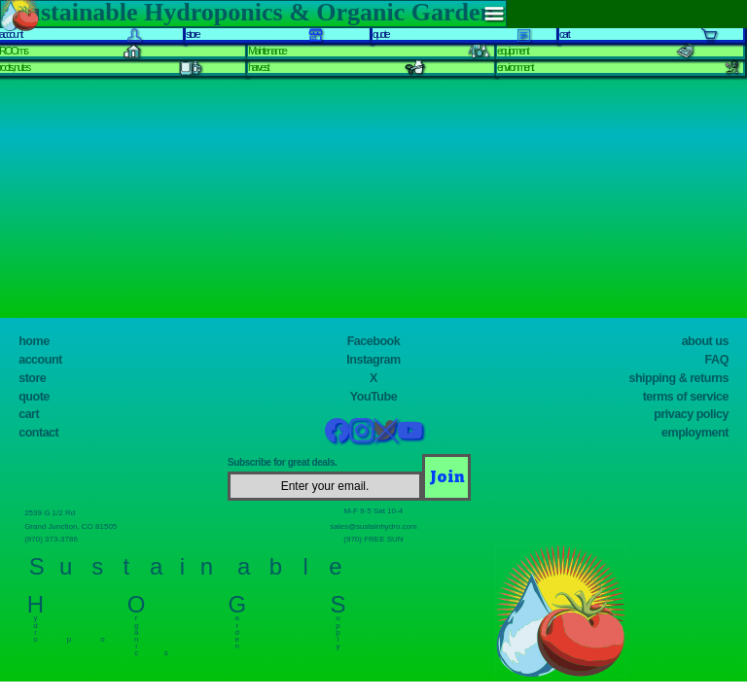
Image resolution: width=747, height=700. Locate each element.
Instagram (373, 360)
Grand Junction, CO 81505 (80, 525)
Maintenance (267, 51)
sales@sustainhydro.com (373, 525)
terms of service (686, 397)
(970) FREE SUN (373, 538)
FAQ (717, 360)
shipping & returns (678, 378)
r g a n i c (137, 632)
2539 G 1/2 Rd (55, 512)
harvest (258, 67)
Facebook (374, 341)
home (34, 341)
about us (705, 341)
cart (29, 414)
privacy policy (691, 414)
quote (34, 397)
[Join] (446, 477)
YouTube (373, 397)
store (32, 378)
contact (38, 433)
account (40, 360)
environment (515, 67)
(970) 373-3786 (56, 538)
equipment (513, 51)
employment (695, 433)
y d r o (36, 625)
